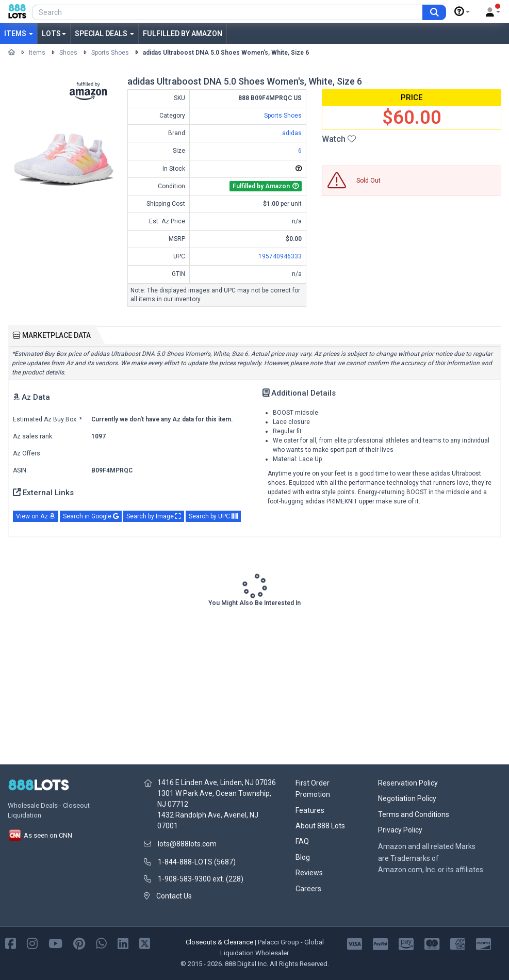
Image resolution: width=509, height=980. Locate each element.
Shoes (68, 53)
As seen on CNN (40, 835)
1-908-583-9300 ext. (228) (201, 879)
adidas (292, 133)
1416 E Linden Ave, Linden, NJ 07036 (217, 782)
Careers (308, 889)
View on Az (36, 516)
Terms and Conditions (414, 814)
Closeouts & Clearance (219, 942)
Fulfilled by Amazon (183, 34)
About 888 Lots (320, 826)
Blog (303, 857)
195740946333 (280, 256)
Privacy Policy (400, 830)
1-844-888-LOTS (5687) (197, 862)
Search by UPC (213, 516)
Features (310, 810)
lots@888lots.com (187, 844)
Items (19, 34)
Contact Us (174, 896)
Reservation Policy (408, 783)
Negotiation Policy (407, 798)
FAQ (302, 841)
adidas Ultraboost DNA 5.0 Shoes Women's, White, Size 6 (226, 53)
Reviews (309, 873)
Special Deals (104, 34)
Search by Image (154, 516)
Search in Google (91, 516)
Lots (54, 34)
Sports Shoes (110, 53)
